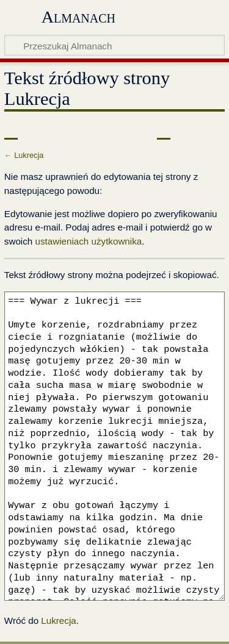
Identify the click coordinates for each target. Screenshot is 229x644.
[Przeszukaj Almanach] (114, 45)
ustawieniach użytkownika (88, 241)
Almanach (78, 17)
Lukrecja (29, 155)
